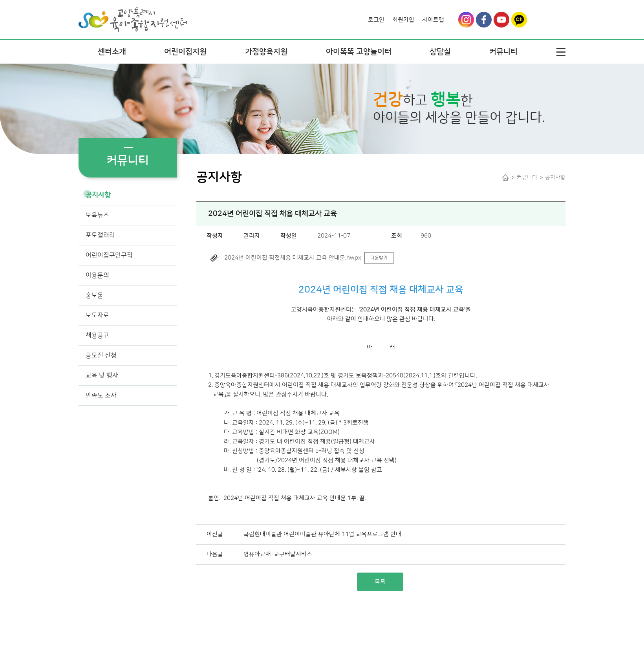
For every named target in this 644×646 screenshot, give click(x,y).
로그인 (376, 20)
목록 (380, 582)
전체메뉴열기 (561, 52)
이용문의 (97, 275)
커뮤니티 (503, 52)
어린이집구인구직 (109, 255)
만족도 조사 (101, 395)
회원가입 (403, 20)
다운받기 (379, 258)
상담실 (440, 52)
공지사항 (98, 195)
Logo (133, 14)
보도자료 (97, 315)
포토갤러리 (100, 235)
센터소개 (112, 52)
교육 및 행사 (102, 375)
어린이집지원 (185, 52)
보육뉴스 (97, 215)
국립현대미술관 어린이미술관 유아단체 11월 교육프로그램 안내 (322, 534)
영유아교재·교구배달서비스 (278, 554)
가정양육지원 (266, 52)
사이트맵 (433, 20)
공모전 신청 (101, 355)
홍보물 (94, 295)
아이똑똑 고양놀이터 (359, 52)
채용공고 (97, 335)
